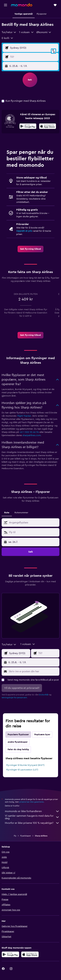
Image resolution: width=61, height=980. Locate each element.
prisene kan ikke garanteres (32, 802)
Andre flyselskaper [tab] (18, 742)
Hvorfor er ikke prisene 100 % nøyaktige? (32, 823)
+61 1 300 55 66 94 (29, 432)
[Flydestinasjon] (33, 57)
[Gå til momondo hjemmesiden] (22, 5)
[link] (30, 249)
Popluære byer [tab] (42, 735)
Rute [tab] (7, 513)
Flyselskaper (26, 836)
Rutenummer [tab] (21, 513)
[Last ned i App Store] (48, 127)
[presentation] (48, 126)
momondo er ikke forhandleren (32, 811)
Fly (15, 836)
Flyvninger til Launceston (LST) (22, 770)
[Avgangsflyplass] (33, 48)
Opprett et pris (24, 231)
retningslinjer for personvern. (15, 698)
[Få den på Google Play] (28, 127)
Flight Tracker (24, 416)
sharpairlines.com (32, 435)
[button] (6, 5)
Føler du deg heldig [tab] (18, 749)
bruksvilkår (44, 695)
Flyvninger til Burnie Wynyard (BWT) (25, 765)
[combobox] (9, 32)
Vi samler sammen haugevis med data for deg (32, 817)
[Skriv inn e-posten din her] (33, 671)
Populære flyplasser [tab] (18, 735)
